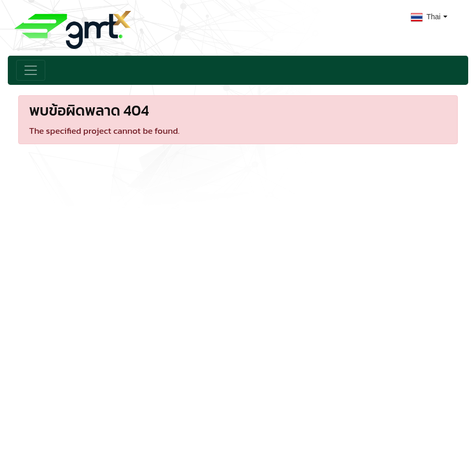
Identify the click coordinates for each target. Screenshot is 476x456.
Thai (426, 17)
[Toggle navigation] (31, 70)
